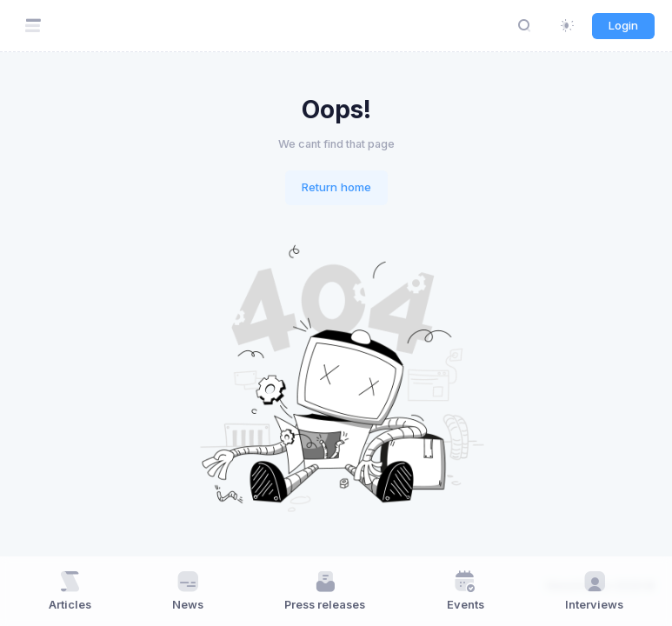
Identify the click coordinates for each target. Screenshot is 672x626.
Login (623, 25)
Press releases (325, 590)
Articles (70, 590)
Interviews (594, 590)
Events (466, 590)
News (188, 590)
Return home (336, 187)
